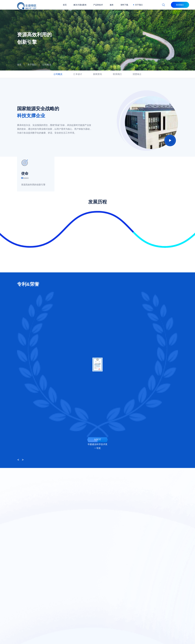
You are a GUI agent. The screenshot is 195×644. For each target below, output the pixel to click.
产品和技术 (98, 5)
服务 (112, 5)
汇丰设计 (78, 74)
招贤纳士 (137, 74)
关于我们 (139, 5)
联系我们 (117, 74)
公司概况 (47, 65)
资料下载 (124, 5)
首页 (65, 5)
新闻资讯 (97, 74)
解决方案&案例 (80, 5)
